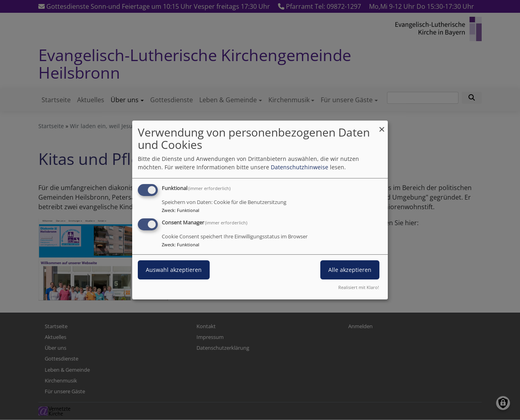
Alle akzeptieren (350, 270)
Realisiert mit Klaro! (359, 287)
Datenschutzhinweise (300, 167)
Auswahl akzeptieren (174, 270)
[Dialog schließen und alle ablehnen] (382, 126)
